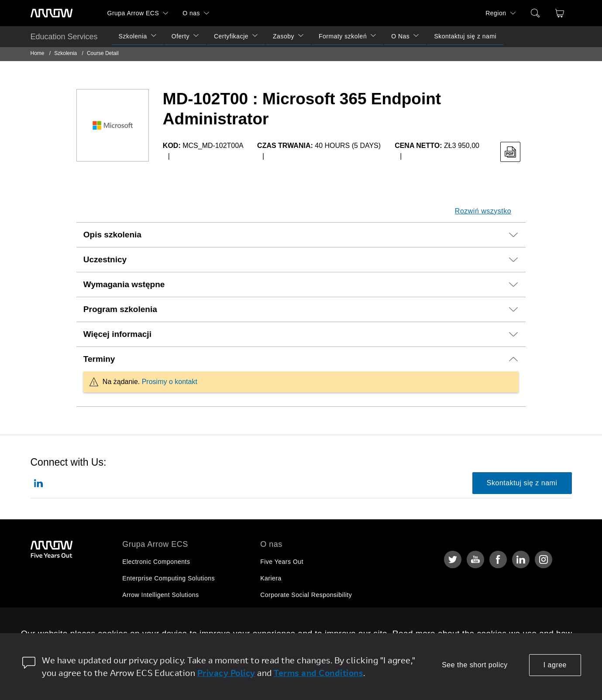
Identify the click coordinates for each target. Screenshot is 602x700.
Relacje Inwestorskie (290, 611)
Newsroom (276, 628)
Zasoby (284, 36)
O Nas (400, 36)
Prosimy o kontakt (170, 382)
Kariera (271, 578)
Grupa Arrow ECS (133, 13)
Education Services (64, 37)
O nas (191, 13)
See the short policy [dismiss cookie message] (475, 665)
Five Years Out (282, 562)
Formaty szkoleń (343, 36)
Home (38, 53)
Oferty (181, 36)
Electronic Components (156, 562)
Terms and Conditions (318, 673)
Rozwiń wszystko (483, 211)
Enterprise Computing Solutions (169, 578)
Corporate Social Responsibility (306, 595)
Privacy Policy (226, 673)
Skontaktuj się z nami (465, 36)
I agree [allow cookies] (555, 665)
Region (496, 13)
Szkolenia (133, 36)
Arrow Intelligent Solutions (160, 595)
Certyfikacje (231, 36)
